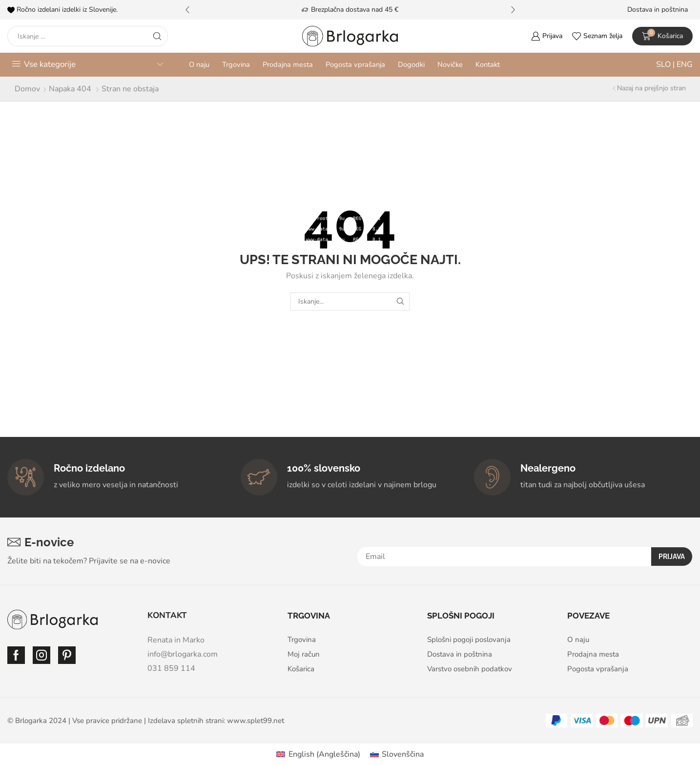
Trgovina (236, 64)
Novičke (450, 64)
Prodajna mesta (288, 64)
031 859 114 (171, 668)
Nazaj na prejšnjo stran (651, 88)
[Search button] (158, 36)
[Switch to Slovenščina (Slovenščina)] (397, 754)
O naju (199, 64)
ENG (684, 64)
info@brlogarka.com (183, 654)
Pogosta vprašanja (355, 64)
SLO (664, 64)
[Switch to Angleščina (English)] (318, 754)
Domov (27, 89)
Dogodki (411, 64)
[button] (187, 10)
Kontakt (488, 64)
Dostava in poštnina (658, 10)
